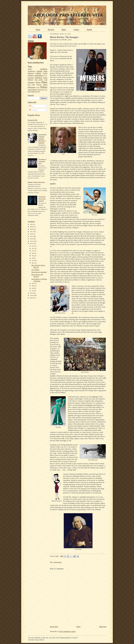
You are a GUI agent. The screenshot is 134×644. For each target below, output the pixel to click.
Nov (33, 248)
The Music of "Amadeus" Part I (42, 161)
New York (31, 85)
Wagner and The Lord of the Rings (42, 199)
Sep (33, 253)
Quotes (30, 90)
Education (39, 78)
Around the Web (33, 120)
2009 (32, 298)
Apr (33, 283)
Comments (33, 110)
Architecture (31, 71)
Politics (44, 87)
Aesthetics (44, 69)
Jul (33, 258)
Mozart (38, 82)
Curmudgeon (39, 75)
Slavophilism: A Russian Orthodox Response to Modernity (42, 139)
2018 (32, 229)
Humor (45, 78)
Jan (33, 291)
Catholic (38, 73)
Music (64, 29)
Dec (33, 246)
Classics (31, 75)
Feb (33, 288)
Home (38, 29)
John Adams (39, 80)
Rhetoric (35, 90)
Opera (45, 85)
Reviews (51, 29)
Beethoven (31, 73)
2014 (32, 239)
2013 (32, 241)
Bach (46, 71)
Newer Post (54, 627)
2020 (32, 227)
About (31, 41)
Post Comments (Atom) (68, 631)
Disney (46, 76)
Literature (31, 82)
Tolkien (33, 91)
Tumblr (89, 29)
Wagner (38, 92)
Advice (30, 69)
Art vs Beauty (35, 270)
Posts (32, 106)
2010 (32, 295)
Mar (33, 286)
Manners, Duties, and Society (36, 182)
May (33, 263)
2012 (32, 244)
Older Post (103, 627)
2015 (32, 236)
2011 (32, 293)
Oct (33, 251)
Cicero (45, 73)
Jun (33, 260)
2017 (32, 232)
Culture (76, 29)
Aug (33, 256)
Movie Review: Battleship (39, 272)
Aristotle (39, 71)
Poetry (38, 87)
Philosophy (32, 87)
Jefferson (30, 80)
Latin (46, 80)
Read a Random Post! (36, 62)
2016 (32, 234)
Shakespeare (41, 90)
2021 (32, 224)
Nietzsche (39, 85)
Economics (31, 78)
